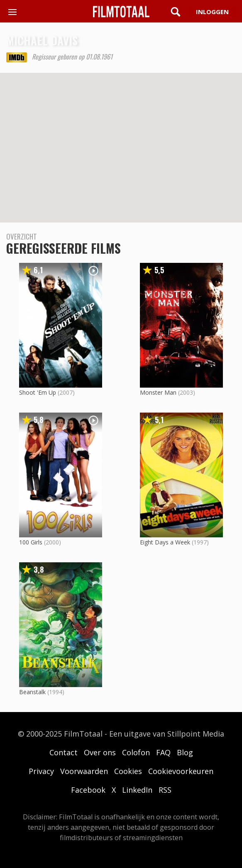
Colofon (136, 752)
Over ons (100, 752)
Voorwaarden (84, 771)
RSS (165, 790)
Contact (64, 752)
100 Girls (31, 542)
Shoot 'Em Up (38, 392)
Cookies (128, 771)
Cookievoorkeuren (181, 771)
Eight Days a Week (165, 542)
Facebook (88, 790)
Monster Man (158, 392)
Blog (185, 752)
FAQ (163, 752)
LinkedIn (137, 790)
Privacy (41, 771)
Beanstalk (32, 692)
